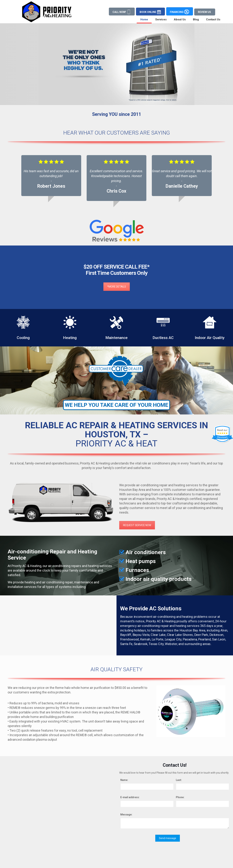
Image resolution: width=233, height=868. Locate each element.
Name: (124, 780)
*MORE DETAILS (117, 249)
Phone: (180, 797)
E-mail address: (130, 797)
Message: (126, 815)
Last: (179, 780)
